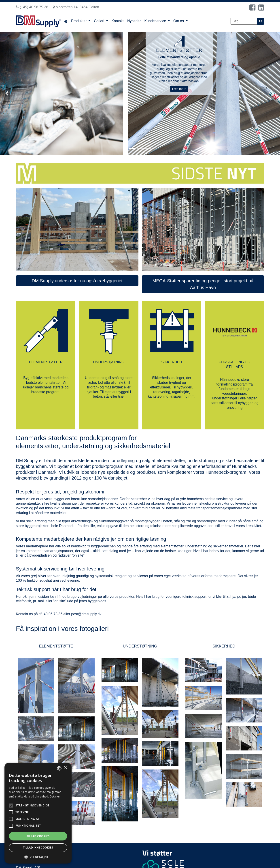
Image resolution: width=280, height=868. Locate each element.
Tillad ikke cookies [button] (38, 848)
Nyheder (134, 21)
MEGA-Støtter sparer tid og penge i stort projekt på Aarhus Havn (203, 284)
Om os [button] (179, 21)
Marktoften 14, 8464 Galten (76, 7)
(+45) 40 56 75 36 (32, 7)
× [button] (65, 768)
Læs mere (179, 89)
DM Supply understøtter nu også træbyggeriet (77, 281)
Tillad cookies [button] (38, 836)
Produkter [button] (79, 21)
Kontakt (118, 21)
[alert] (38, 813)
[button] (7, 93)
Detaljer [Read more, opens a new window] (55, 796)
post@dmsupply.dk (86, 614)
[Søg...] (244, 21)
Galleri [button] (100, 21)
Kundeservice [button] (156, 21)
